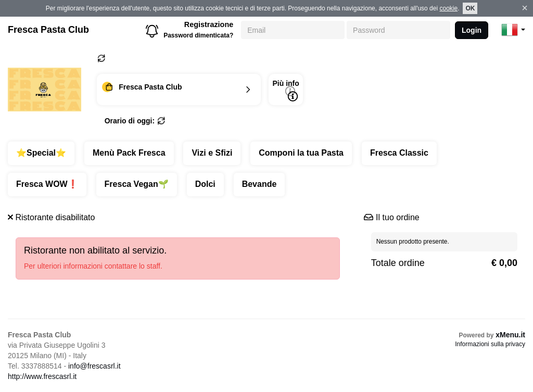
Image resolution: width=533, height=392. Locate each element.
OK (470, 8)
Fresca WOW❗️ (47, 184)
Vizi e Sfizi (212, 153)
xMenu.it (510, 335)
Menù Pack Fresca (129, 153)
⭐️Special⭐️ (41, 153)
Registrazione (209, 24)
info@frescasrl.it (94, 366)
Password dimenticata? (198, 35)
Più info (285, 90)
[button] (513, 30)
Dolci (205, 184)
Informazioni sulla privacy (490, 344)
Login (472, 30)
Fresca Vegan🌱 (137, 184)
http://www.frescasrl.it (42, 376)
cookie (448, 8)
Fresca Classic (399, 153)
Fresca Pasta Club (48, 30)
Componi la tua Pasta (301, 153)
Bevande (259, 184)
